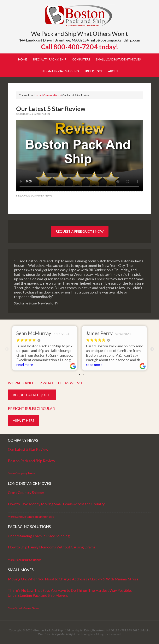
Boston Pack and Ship (79, 16)
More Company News (22, 473)
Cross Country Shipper (26, 492)
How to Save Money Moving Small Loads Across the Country (56, 504)
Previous (7, 349)
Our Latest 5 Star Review (28, 449)
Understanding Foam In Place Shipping (39, 536)
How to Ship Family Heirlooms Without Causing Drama (52, 547)
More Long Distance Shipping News (31, 517)
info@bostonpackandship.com (116, 40)
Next (152, 349)
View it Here (24, 420)
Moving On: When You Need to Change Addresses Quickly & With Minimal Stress (73, 579)
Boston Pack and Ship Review (31, 461)
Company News (42, 196)
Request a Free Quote (32, 395)
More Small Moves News (24, 608)
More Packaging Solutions (25, 560)
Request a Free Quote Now (80, 231)
